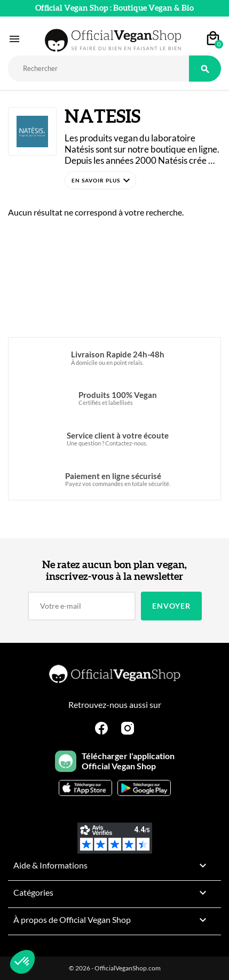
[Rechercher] (98, 69)
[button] (100, 180)
